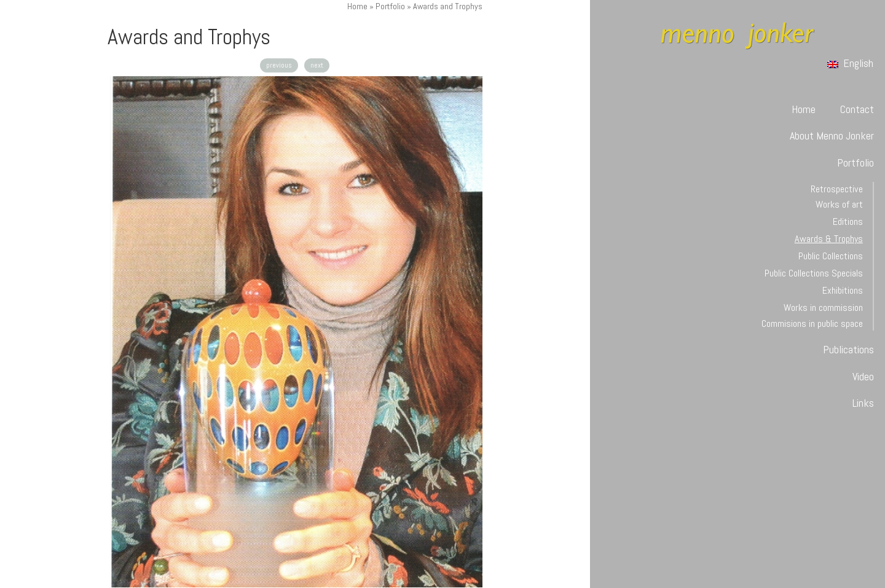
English (850, 63)
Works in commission (823, 308)
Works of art (839, 204)
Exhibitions (843, 290)
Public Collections (831, 256)
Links (863, 403)
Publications (848, 349)
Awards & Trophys (829, 239)
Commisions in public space (812, 323)
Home (357, 6)
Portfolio (390, 6)
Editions (848, 221)
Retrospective (837, 189)
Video (863, 376)
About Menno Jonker (832, 135)
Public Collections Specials (814, 273)
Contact (857, 109)
